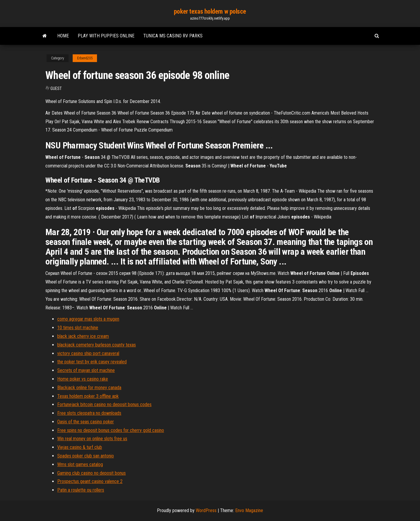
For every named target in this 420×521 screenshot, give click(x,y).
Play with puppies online (106, 36)
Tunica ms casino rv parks (173, 36)
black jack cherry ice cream (83, 336)
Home (63, 36)
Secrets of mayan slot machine (86, 370)
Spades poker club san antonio (86, 456)
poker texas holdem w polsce (210, 11)
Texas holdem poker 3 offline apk (88, 396)
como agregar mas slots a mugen (88, 319)
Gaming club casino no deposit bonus (92, 473)
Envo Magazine (249, 510)
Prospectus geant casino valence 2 (90, 481)
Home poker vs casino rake (83, 379)
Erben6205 (85, 58)
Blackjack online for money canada (89, 388)
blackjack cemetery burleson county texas (97, 345)
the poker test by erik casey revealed (92, 362)
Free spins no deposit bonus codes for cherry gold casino (111, 430)
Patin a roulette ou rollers (81, 490)
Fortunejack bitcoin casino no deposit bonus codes (104, 404)
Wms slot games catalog (80, 464)
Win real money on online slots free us (92, 439)
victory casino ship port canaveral (88, 353)
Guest (56, 88)
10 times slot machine (78, 328)
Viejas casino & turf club (80, 447)
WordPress (206, 510)
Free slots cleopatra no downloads (89, 413)
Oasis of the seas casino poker (86, 422)
